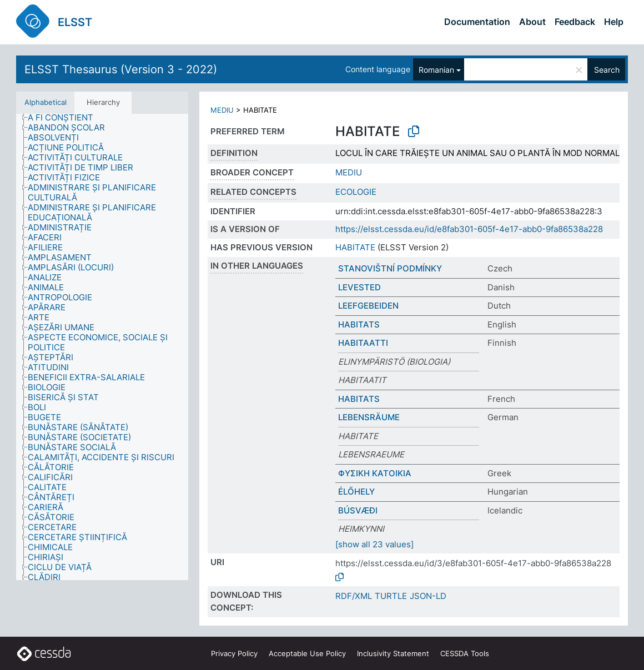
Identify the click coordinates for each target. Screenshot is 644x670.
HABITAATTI (363, 343)
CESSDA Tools (465, 653)
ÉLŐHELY (356, 492)
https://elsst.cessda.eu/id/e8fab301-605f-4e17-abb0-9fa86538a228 (469, 229)
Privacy (234, 653)
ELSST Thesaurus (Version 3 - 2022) (121, 69)
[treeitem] (65, 118)
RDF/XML (354, 596)
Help (614, 22)
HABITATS (359, 324)
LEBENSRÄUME (369, 417)
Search (607, 70)
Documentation (477, 22)
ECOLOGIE (356, 192)
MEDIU (222, 110)
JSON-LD (428, 596)
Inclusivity (393, 653)
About (532, 22)
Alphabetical (46, 102)
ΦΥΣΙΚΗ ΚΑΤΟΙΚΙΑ (375, 473)
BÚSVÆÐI (358, 510)
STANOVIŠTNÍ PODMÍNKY (390, 268)
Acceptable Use (307, 653)
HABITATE (355, 247)
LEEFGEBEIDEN (368, 306)
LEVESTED (359, 287)
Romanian (436, 70)
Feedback (575, 22)
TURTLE (391, 596)
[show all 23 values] (374, 544)
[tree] (102, 347)
